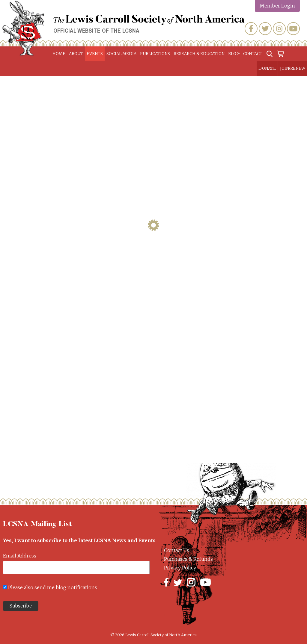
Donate (267, 68)
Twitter (265, 29)
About (76, 54)
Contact (253, 54)
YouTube (293, 29)
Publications (155, 54)
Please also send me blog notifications (53, 587)
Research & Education (199, 54)
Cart (280, 54)
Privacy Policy (180, 568)
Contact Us (177, 550)
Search (270, 54)
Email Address (20, 556)
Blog (234, 54)
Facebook (251, 29)
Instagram (279, 29)
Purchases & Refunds (188, 559)
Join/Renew (293, 68)
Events (95, 54)
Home (59, 54)
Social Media (121, 54)
